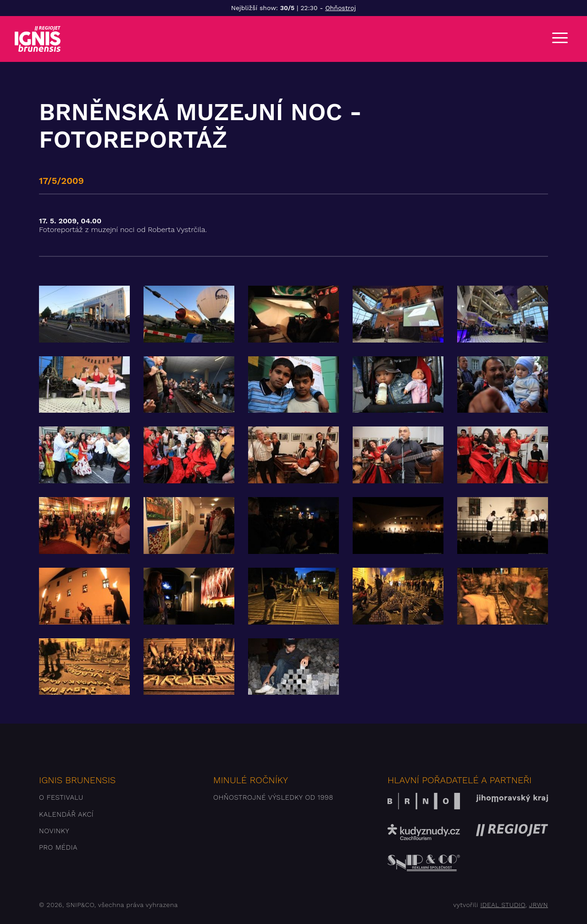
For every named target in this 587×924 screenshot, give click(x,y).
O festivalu (61, 797)
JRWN (539, 905)
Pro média (58, 847)
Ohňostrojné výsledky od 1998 (273, 797)
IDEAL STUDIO (503, 905)
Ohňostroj (341, 8)
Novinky (54, 831)
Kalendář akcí (66, 814)
